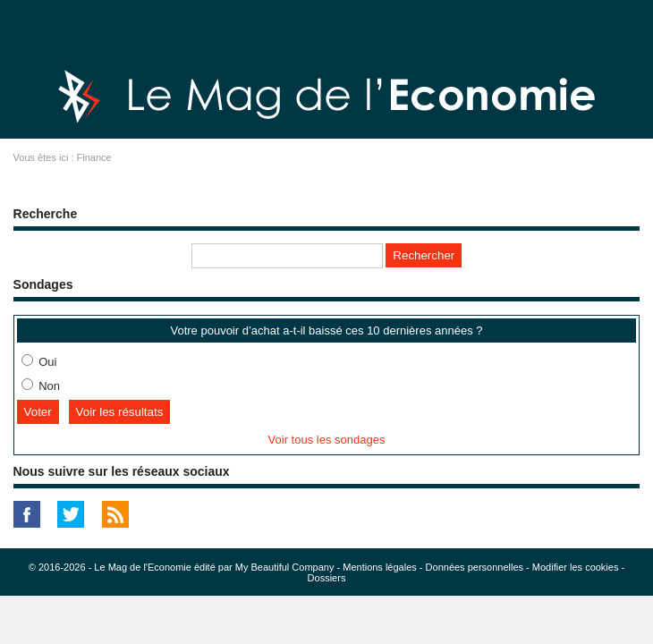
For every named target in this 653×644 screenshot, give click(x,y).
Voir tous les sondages (327, 440)
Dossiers (327, 578)
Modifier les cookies (576, 567)
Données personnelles (475, 567)
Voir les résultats (120, 412)
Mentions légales (380, 567)
